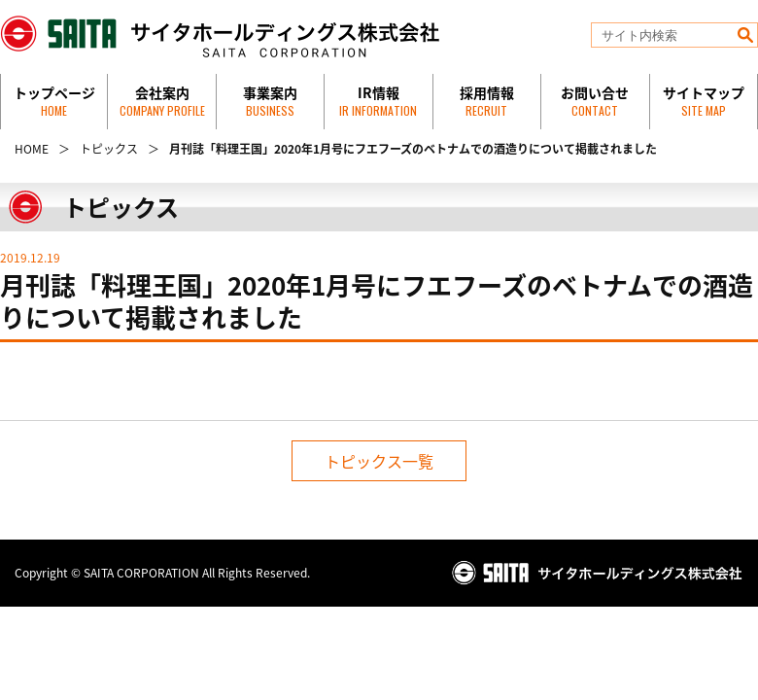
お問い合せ (595, 101)
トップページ (54, 101)
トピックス (109, 149)
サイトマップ (704, 101)
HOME (32, 149)
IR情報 (378, 101)
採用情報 (487, 101)
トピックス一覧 (379, 461)
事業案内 (270, 101)
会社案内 (162, 101)
